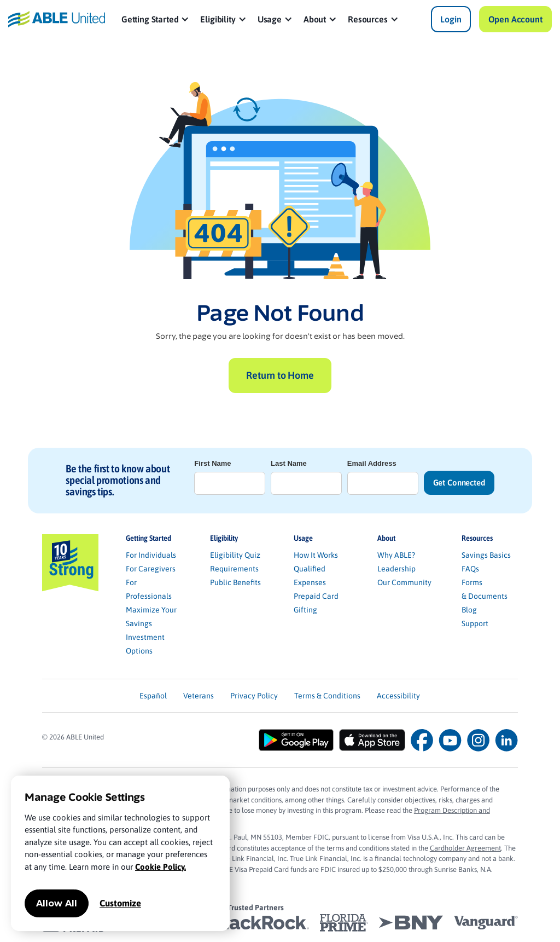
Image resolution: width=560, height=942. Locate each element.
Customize (120, 903)
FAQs (470, 569)
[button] (156, 19)
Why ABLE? (396, 555)
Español (153, 696)
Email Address (372, 463)
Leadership (396, 569)
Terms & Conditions (327, 696)
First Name (212, 463)
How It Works (316, 555)
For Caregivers (151, 569)
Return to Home (280, 375)
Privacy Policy (254, 696)
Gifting (305, 610)
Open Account (515, 19)
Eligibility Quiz (235, 555)
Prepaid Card (316, 596)
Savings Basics (486, 555)
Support (475, 623)
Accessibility (398, 696)
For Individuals (151, 555)
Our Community (404, 582)
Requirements (234, 569)
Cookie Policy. (161, 867)
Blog (469, 610)
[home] (56, 19)
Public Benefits (235, 582)
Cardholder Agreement (465, 848)
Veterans (199, 696)
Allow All (57, 903)
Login (451, 19)
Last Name (289, 463)
